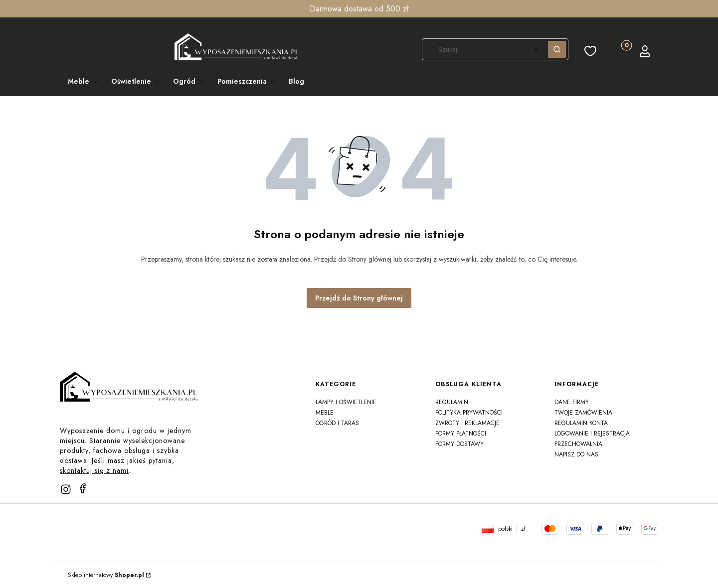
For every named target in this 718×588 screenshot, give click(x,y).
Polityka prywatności (469, 413)
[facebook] (83, 488)
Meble (325, 413)
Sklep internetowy (106, 575)
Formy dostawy (459, 444)
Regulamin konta (581, 423)
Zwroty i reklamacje (467, 423)
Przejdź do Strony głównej (359, 298)
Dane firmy (572, 402)
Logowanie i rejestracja (592, 434)
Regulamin (452, 402)
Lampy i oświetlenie (346, 402)
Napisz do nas (576, 454)
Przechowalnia (578, 444)
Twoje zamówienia (583, 413)
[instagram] (66, 489)
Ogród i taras (337, 423)
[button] (557, 49)
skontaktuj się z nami (94, 470)
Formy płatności (461, 434)
